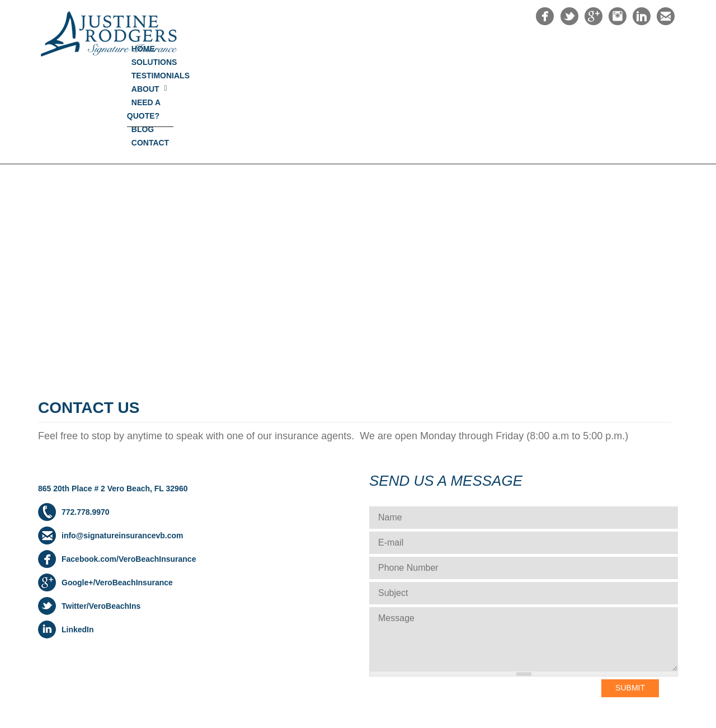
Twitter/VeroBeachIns (101, 515)
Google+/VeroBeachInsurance (117, 492)
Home (294, 49)
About (477, 49)
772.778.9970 (86, 421)
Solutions (346, 49)
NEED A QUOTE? (541, 49)
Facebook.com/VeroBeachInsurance (129, 468)
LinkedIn (78, 539)
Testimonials (416, 49)
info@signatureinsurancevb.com (122, 445)
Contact (650, 49)
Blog (602, 49)
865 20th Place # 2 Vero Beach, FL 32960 (113, 398)
